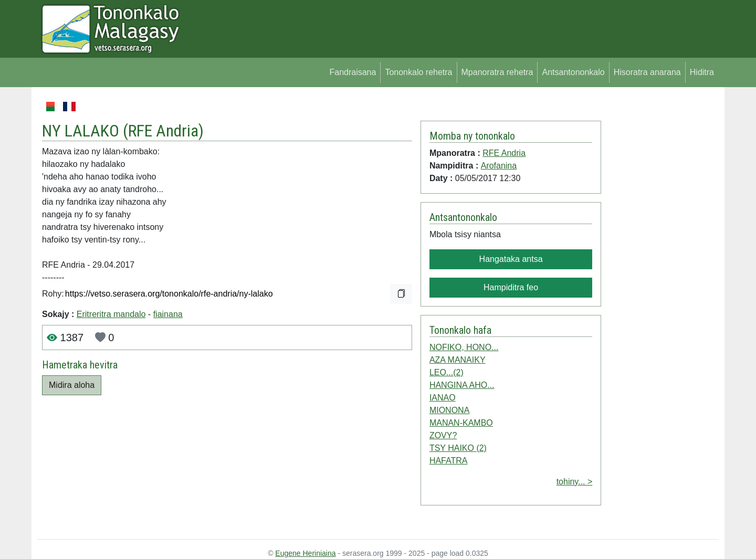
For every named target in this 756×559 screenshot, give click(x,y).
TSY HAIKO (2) (458, 448)
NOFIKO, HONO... (464, 347)
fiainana (168, 314)
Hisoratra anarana (647, 72)
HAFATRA (449, 461)
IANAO (443, 398)
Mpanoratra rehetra (497, 72)
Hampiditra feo (511, 287)
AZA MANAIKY (458, 360)
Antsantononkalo (573, 72)
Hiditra (702, 72)
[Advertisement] (660, 257)
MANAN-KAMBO (461, 423)
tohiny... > (575, 482)
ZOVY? (443, 435)
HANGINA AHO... (462, 385)
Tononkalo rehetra (418, 72)
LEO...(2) (447, 372)
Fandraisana (353, 72)
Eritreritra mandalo (111, 314)
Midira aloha (72, 385)
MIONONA (449, 410)
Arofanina (499, 166)
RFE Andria (163, 131)
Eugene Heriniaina (305, 553)
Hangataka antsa (511, 259)
